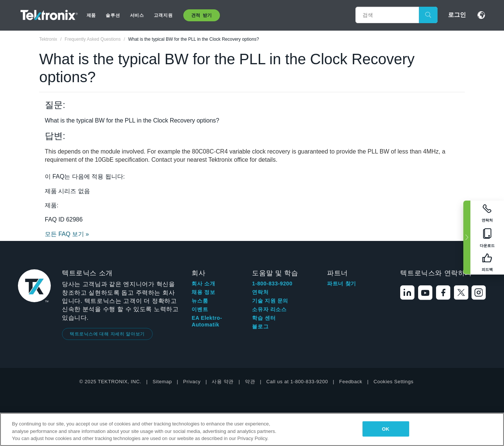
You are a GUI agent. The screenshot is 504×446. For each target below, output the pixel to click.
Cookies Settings (393, 382)
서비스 (137, 15)
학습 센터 (264, 318)
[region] (252, 429)
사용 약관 (223, 382)
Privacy (192, 382)
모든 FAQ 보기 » (67, 234)
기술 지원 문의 (270, 301)
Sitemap (162, 382)
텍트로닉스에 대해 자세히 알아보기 (107, 334)
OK (386, 429)
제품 (91, 15)
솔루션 (113, 15)
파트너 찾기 (342, 284)
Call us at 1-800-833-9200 (297, 382)
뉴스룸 (200, 301)
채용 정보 (203, 292)
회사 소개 (203, 284)
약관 (250, 382)
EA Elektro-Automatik (207, 321)
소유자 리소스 (269, 309)
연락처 (260, 292)
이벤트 (200, 309)
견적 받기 (202, 15)
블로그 (260, 326)
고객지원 (163, 15)
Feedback (351, 382)
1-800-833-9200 (272, 284)
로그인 (457, 15)
